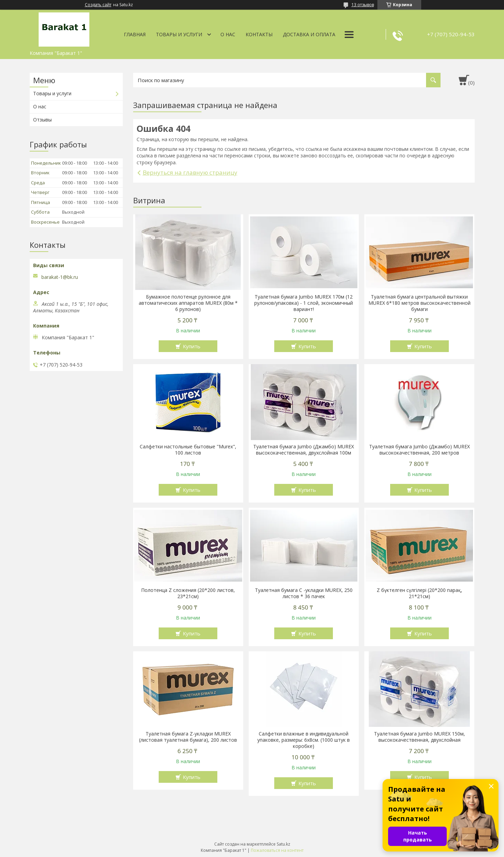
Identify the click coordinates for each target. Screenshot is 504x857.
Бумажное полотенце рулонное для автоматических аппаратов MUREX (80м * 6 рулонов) (188, 303)
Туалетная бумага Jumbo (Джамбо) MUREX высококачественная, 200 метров (419, 450)
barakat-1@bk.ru (60, 277)
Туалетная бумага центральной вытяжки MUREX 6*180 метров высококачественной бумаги (419, 303)
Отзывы (42, 120)
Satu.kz (283, 844)
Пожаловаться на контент (277, 850)
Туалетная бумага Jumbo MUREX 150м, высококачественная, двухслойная (419, 737)
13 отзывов (363, 5)
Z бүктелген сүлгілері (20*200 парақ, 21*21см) (419, 593)
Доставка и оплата (309, 34)
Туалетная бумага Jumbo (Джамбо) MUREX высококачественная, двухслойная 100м (304, 450)
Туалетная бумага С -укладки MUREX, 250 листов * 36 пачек (304, 593)
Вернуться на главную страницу (190, 172)
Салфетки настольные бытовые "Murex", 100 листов (188, 450)
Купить (192, 346)
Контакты (259, 34)
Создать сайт (98, 5)
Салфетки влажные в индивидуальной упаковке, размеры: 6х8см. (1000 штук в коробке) (304, 740)
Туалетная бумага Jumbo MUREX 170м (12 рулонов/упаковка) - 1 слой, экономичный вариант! (304, 303)
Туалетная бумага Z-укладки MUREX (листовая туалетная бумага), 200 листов (188, 737)
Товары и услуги (179, 34)
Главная (135, 34)
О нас (228, 34)
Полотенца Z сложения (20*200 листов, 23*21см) (188, 593)
